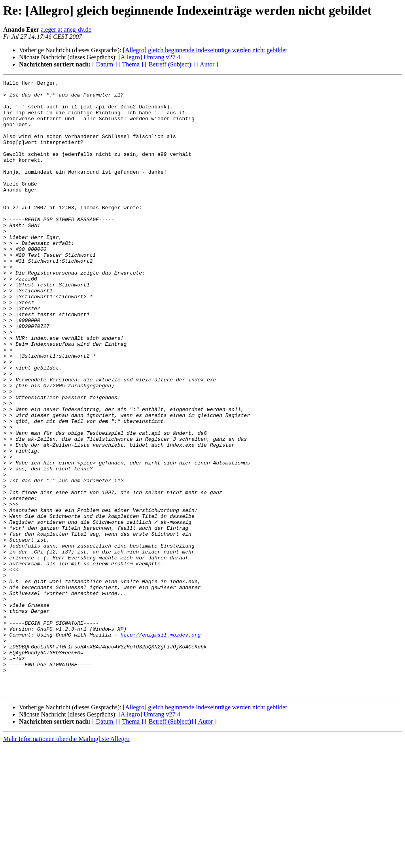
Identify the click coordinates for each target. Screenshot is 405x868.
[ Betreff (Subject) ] (170, 64)
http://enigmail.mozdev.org (160, 746)
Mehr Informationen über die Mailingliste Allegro (66, 861)
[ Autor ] (207, 64)
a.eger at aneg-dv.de (66, 29)
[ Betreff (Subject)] (169, 844)
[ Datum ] (104, 64)
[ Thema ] (131, 64)
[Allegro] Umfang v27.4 (149, 57)
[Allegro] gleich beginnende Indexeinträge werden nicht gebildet (205, 50)
